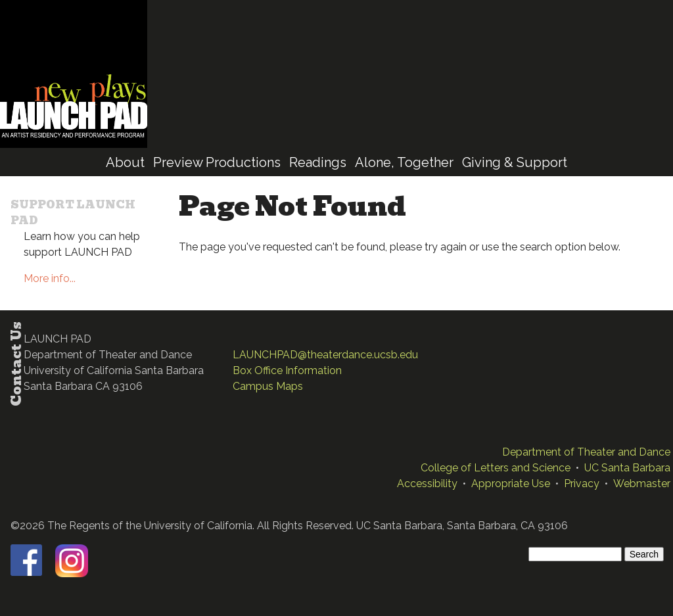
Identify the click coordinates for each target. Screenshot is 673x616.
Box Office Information (287, 370)
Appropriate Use (511, 484)
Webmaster (642, 484)
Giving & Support (515, 162)
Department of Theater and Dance (586, 452)
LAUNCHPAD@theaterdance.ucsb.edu (325, 355)
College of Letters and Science (496, 468)
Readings (318, 162)
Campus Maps (268, 386)
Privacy (582, 484)
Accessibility (427, 484)
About (125, 162)
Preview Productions (217, 162)
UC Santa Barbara (627, 468)
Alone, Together (404, 162)
